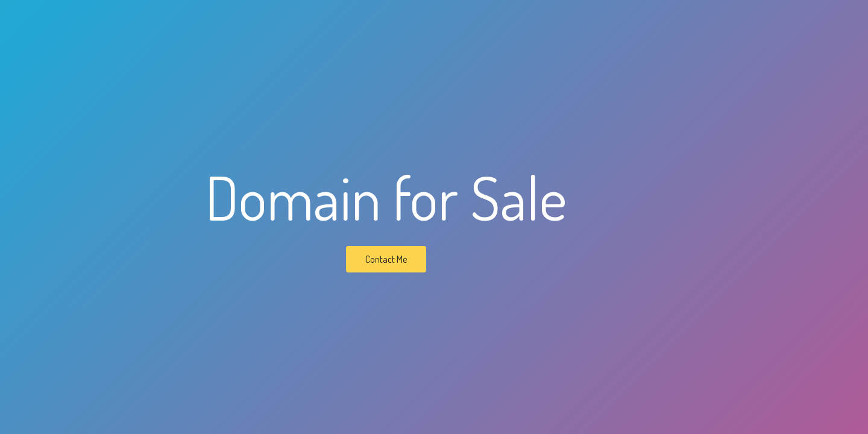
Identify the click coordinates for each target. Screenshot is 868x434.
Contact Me (386, 259)
